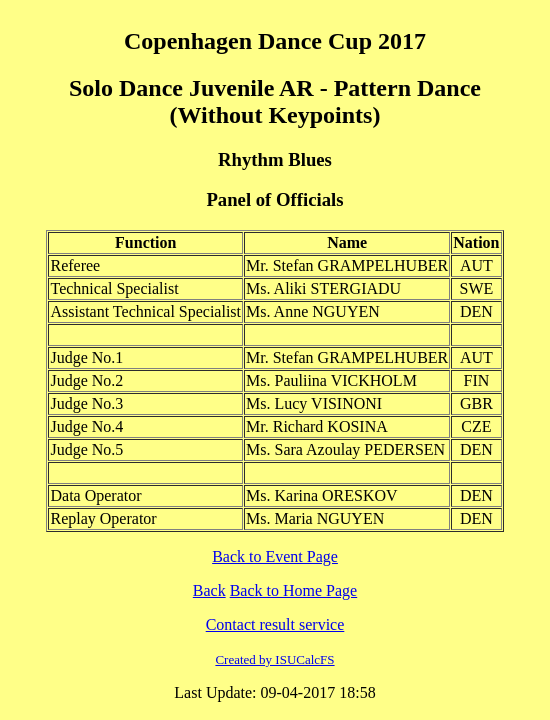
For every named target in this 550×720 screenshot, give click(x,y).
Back (209, 590)
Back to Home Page (294, 590)
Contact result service (275, 624)
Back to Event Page (275, 556)
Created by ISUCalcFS (274, 659)
